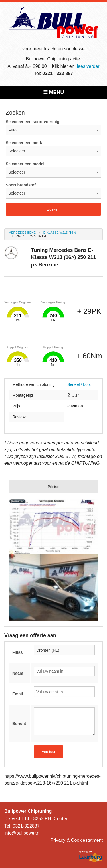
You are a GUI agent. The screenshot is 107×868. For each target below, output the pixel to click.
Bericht (19, 724)
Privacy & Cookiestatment (77, 840)
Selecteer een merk (53, 148)
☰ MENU (54, 92)
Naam (18, 673)
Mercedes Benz (22, 233)
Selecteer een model (53, 170)
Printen (53, 487)
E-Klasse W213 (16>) (60, 233)
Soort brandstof (53, 191)
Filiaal (18, 652)
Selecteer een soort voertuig (53, 127)
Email (18, 694)
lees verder (88, 66)
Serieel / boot (79, 384)
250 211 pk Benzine (32, 236)
